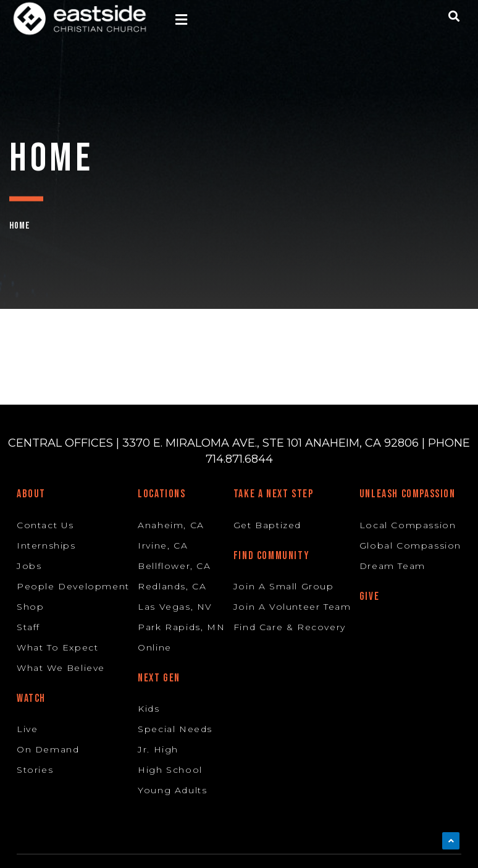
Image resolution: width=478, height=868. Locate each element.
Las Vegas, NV (175, 607)
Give (369, 596)
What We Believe (61, 668)
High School (170, 770)
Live (27, 729)
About (31, 494)
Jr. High (158, 749)
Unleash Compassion (408, 494)
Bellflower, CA (174, 566)
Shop (30, 607)
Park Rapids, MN (181, 627)
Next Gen (159, 678)
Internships (46, 546)
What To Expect (57, 647)
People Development (73, 586)
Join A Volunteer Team (292, 607)
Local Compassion (408, 525)
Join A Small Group (284, 586)
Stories (35, 770)
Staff (28, 627)
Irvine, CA (163, 546)
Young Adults (172, 790)
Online (155, 647)
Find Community (271, 556)
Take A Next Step (274, 494)
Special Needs (175, 729)
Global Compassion (410, 546)
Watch (31, 698)
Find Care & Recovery (290, 627)
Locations (161, 494)
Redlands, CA (172, 586)
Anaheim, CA (171, 525)
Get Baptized (267, 525)
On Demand (48, 749)
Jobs (29, 566)
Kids (149, 709)
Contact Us (45, 525)
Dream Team (392, 566)
